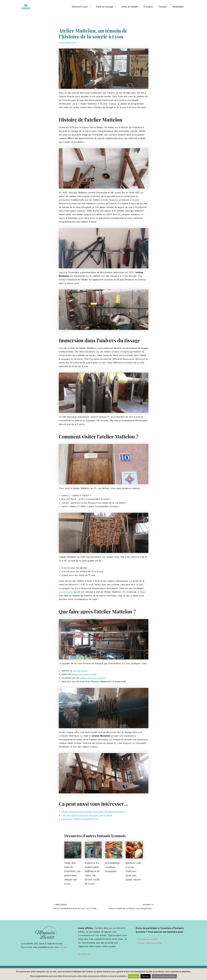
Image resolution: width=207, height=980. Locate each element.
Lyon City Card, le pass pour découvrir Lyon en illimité (90, 815)
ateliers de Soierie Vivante (85, 674)
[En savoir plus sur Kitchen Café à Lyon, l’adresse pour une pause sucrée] (134, 849)
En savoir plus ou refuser (164, 976)
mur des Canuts (81, 670)
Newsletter (179, 7)
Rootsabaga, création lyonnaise (113, 867)
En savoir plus (86, 954)
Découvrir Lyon (87, 7)
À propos (151, 7)
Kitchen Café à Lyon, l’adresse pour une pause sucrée (134, 871)
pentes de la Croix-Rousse (94, 678)
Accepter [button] (134, 976)
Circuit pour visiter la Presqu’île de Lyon (82, 819)
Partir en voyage (111, 7)
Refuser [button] (146, 976)
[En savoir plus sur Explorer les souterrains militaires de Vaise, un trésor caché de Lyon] (93, 849)
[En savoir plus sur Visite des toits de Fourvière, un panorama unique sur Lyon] (73, 849)
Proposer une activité (149, 939)
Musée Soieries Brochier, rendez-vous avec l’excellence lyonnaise (96, 811)
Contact (164, 7)
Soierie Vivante (67, 592)
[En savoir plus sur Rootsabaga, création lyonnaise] (114, 849)
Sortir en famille (134, 7)
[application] (95, 7)
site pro (64, 947)
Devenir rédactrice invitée (151, 943)
